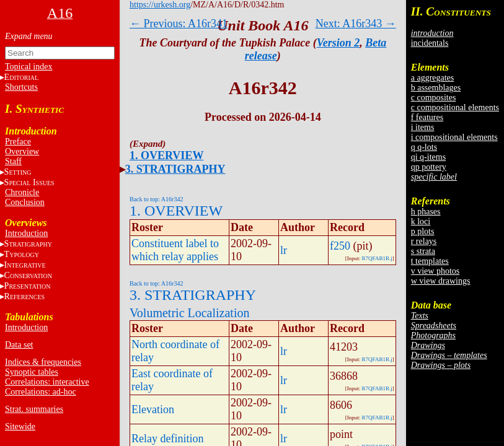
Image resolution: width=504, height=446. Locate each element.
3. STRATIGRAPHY (175, 169)
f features (427, 117)
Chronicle (22, 192)
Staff (13, 161)
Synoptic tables (32, 372)
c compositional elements (455, 107)
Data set (19, 345)
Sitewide (20, 426)
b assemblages (436, 88)
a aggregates (433, 78)
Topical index (29, 67)
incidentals (430, 43)
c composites (434, 98)
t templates (430, 261)
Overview (22, 151)
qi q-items (428, 157)
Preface (18, 142)
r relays (424, 241)
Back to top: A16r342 (156, 199)
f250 (340, 246)
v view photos (435, 271)
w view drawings (441, 281)
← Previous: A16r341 (179, 24)
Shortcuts (21, 87)
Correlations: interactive (47, 382)
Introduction (26, 233)
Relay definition (167, 439)
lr (284, 250)
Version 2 (338, 43)
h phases (426, 212)
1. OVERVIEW (166, 155)
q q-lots (424, 147)
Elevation (153, 409)
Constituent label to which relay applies (175, 250)
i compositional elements (454, 137)
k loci (421, 221)
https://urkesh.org (160, 5)
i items (423, 127)
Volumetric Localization (189, 313)
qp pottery (429, 167)
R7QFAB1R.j (377, 258)
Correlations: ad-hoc (41, 392)
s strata (423, 251)
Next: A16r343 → (356, 24)
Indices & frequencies (43, 362)
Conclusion (25, 202)
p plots (423, 231)
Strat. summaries (34, 409)
